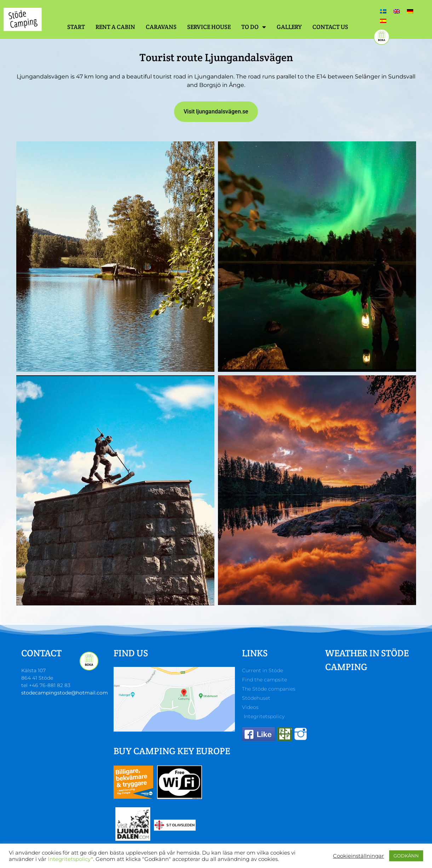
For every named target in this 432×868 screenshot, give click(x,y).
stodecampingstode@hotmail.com (65, 693)
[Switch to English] (397, 11)
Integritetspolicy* (70, 859)
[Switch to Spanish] (383, 21)
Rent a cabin (115, 27)
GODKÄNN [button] (406, 856)
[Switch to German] (410, 11)
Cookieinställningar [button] (358, 856)
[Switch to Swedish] (383, 11)
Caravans (161, 27)
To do (254, 27)
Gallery (289, 27)
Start (76, 27)
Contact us (330, 27)
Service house (209, 27)
